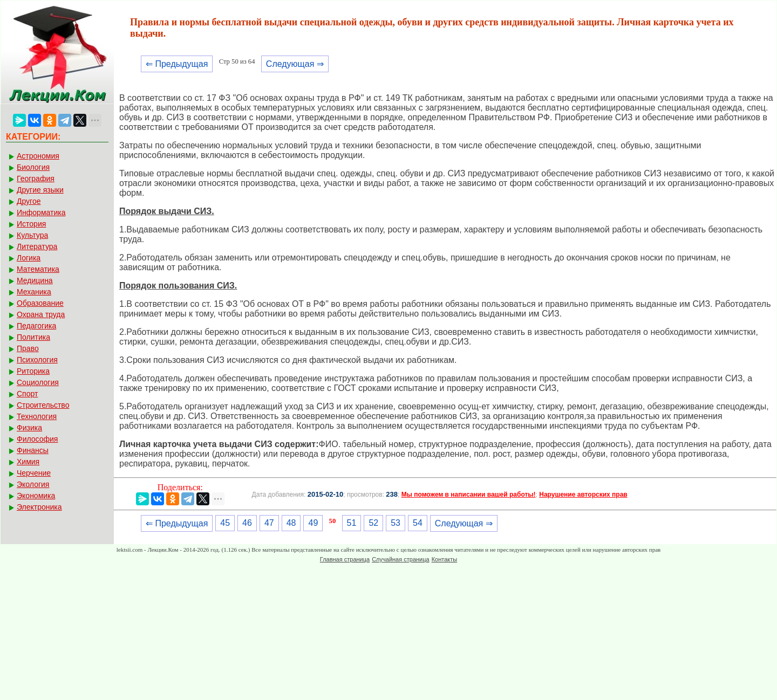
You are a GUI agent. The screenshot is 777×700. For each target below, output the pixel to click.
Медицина (35, 280)
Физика (29, 428)
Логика (29, 258)
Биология (33, 167)
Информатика (41, 212)
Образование (40, 303)
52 (373, 523)
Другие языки (40, 190)
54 (418, 523)
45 (225, 523)
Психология (37, 360)
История (31, 224)
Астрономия (38, 156)
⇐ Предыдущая (177, 64)
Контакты (445, 559)
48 (291, 523)
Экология (33, 484)
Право (28, 348)
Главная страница (345, 559)
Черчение (34, 473)
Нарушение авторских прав (583, 495)
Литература (37, 246)
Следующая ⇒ (295, 64)
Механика (34, 292)
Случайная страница (400, 559)
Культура (32, 235)
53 (396, 523)
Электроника (39, 507)
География (36, 179)
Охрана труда (41, 314)
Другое (29, 201)
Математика (38, 269)
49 (313, 523)
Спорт (27, 394)
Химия (28, 462)
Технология (37, 416)
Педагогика (36, 326)
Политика (33, 337)
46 (247, 523)
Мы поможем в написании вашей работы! (469, 495)
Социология (38, 382)
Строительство (43, 405)
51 (352, 523)
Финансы (33, 450)
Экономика (36, 496)
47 (269, 523)
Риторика (33, 371)
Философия (37, 439)
